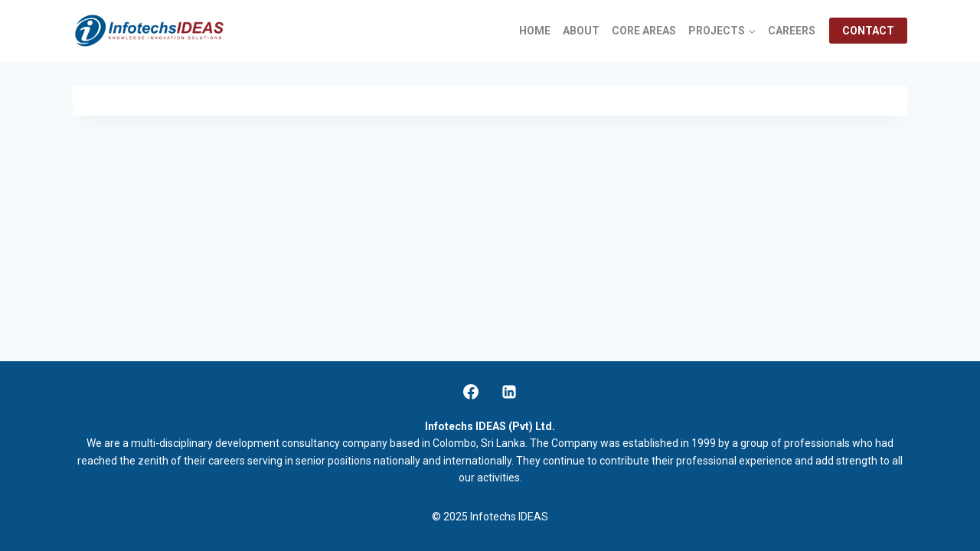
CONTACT (868, 31)
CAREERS (792, 31)
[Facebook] (471, 392)
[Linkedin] (509, 392)
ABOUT (581, 31)
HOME (535, 31)
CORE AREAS (644, 31)
